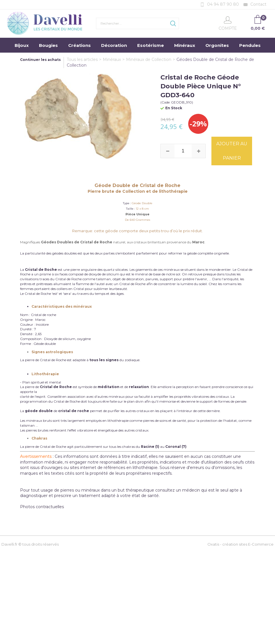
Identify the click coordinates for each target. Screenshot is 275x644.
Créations (79, 45)
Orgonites (217, 45)
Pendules (250, 45)
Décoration (114, 45)
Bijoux (22, 45)
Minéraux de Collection (149, 59)
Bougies (48, 45)
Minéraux (185, 45)
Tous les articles (82, 59)
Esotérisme (151, 45)
